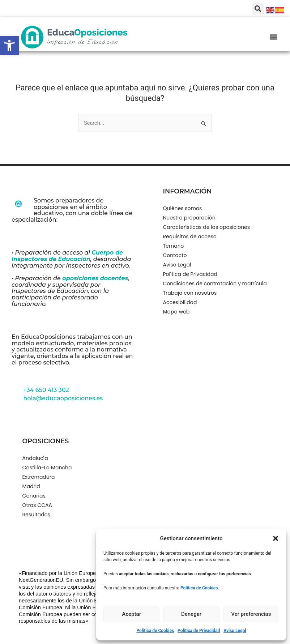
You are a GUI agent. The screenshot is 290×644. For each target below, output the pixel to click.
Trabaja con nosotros (190, 293)
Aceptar (131, 614)
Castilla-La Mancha (47, 468)
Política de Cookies (155, 631)
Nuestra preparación (189, 218)
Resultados (36, 515)
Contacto (175, 255)
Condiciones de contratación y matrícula (215, 283)
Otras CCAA (37, 505)
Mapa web (176, 312)
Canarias (34, 496)
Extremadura (39, 477)
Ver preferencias (251, 614)
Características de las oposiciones (207, 227)
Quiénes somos (183, 208)
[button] (9, 46)
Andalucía (35, 458)
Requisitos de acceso (190, 236)
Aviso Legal (235, 631)
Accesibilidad (180, 302)
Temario (174, 246)
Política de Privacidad (199, 631)
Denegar (191, 614)
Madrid (31, 486)
